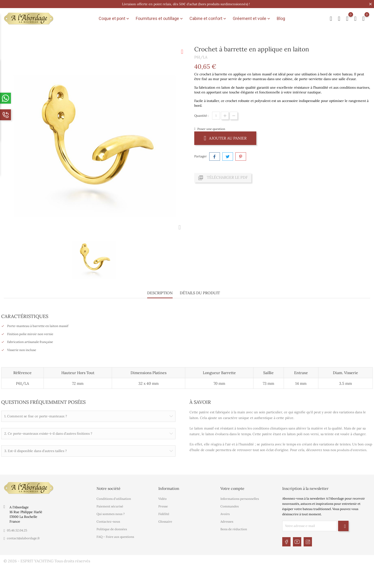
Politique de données (112, 529)
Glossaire (165, 521)
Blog (281, 18)
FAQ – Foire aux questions (115, 536)
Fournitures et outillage (160, 19)
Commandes (230, 506)
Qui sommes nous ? (111, 513)
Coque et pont (114, 19)
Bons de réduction (234, 529)
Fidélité (164, 513)
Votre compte (232, 488)
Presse (163, 506)
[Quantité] (216, 116)
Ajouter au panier (225, 138)
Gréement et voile (252, 19)
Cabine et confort (208, 19)
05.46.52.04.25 (17, 530)
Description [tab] (160, 293)
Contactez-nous (108, 521)
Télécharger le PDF (223, 178)
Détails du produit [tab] (200, 293)
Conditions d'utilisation (114, 498)
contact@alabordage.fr (23, 538)
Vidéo (163, 498)
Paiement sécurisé (110, 506)
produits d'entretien (352, 450)
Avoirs (225, 513)
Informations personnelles (240, 498)
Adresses (227, 521)
